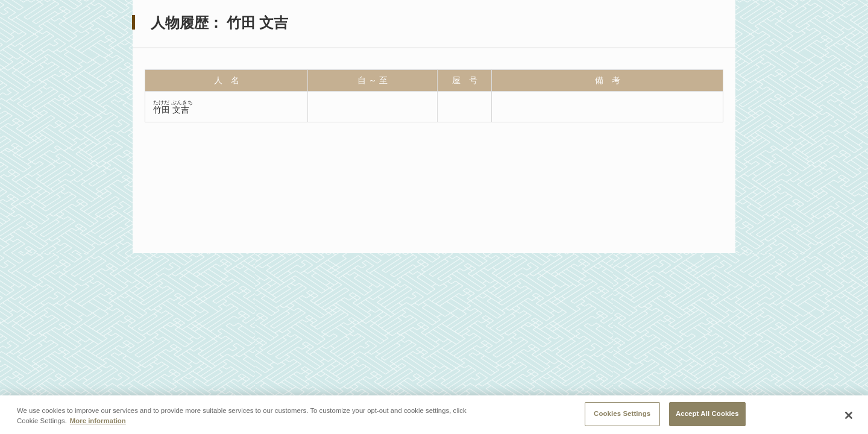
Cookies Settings (622, 415)
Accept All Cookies (707, 415)
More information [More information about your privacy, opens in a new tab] (98, 423)
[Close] (849, 417)
